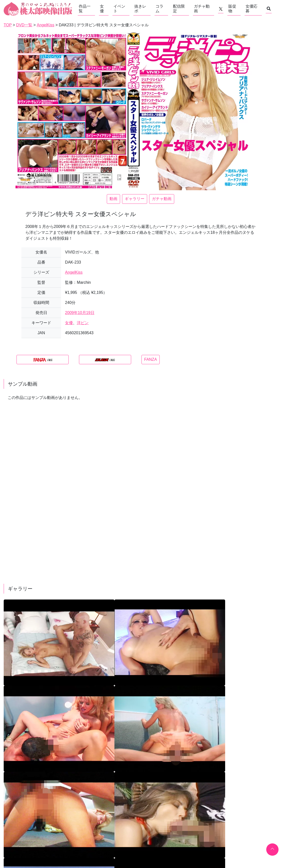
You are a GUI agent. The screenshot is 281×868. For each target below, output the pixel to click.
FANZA (151, 359)
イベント (119, 9)
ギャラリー (135, 199)
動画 (113, 199)
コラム (159, 9)
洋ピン (83, 323)
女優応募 (251, 9)
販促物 (232, 9)
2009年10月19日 (80, 313)
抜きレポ (140, 9)
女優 (102, 9)
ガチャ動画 (202, 9)
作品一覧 (85, 9)
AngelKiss (74, 272)
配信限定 (179, 9)
